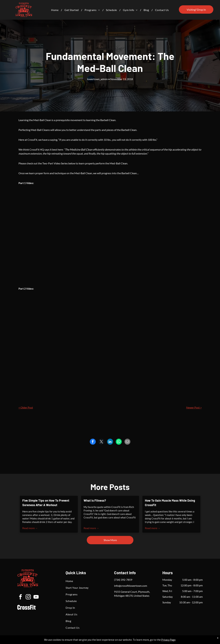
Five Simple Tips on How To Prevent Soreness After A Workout (46, 503)
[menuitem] (55, 10)
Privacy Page (168, 640)
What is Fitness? (95, 500)
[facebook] (20, 597)
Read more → (30, 528)
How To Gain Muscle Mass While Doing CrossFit (170, 503)
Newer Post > (194, 407)
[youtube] (36, 597)
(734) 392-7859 (123, 580)
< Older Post (26, 407)
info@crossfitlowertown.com (131, 586)
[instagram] (28, 597)
